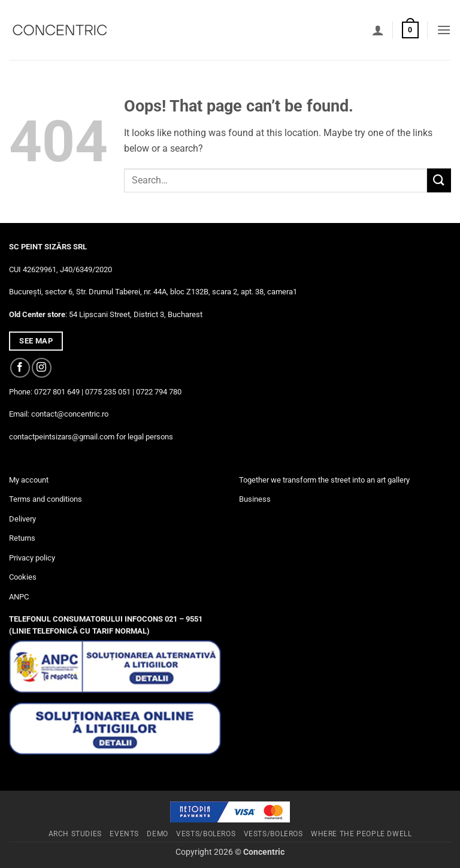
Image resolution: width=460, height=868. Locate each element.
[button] (410, 30)
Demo (157, 834)
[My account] (378, 30)
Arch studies (75, 834)
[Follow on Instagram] (42, 368)
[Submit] (439, 180)
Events (124, 834)
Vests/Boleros (206, 834)
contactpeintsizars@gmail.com (62, 437)
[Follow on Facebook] (20, 368)
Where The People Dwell (361, 834)
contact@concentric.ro (70, 414)
